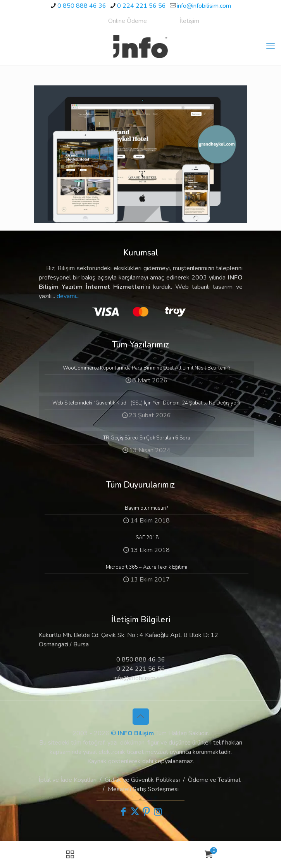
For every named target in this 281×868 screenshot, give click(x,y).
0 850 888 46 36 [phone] (82, 6)
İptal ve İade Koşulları (68, 780)
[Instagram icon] (158, 812)
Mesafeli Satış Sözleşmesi (143, 789)
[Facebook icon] (123, 812)
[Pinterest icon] (147, 812)
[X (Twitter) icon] (135, 812)
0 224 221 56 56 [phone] (141, 6)
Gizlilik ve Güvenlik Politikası (142, 780)
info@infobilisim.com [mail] (204, 6)
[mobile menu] (271, 46)
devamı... (68, 296)
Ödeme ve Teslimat (214, 780)
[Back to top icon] (141, 717)
